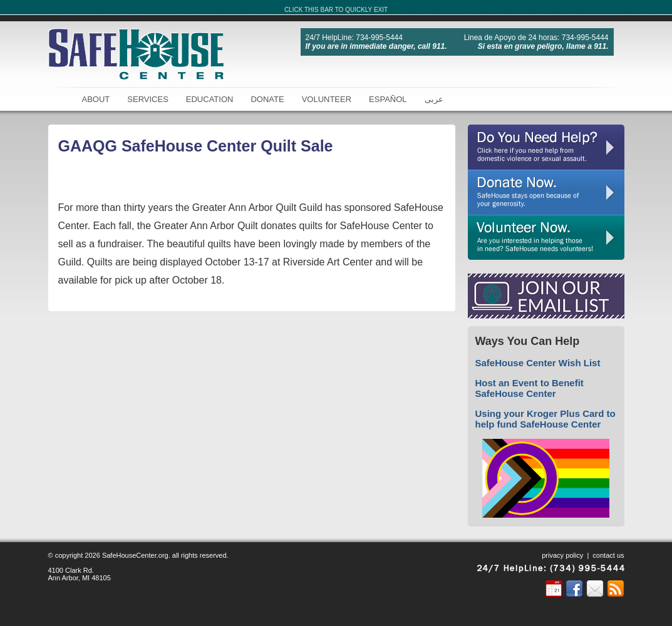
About (96, 99)
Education (210, 99)
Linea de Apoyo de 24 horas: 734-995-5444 (536, 38)
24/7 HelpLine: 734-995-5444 (354, 38)
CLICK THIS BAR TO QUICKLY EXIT (336, 10)
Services (148, 99)
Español (388, 99)
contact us (608, 555)
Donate (267, 99)
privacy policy (562, 555)
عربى (434, 99)
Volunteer (327, 99)
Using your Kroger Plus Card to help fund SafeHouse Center (545, 419)
